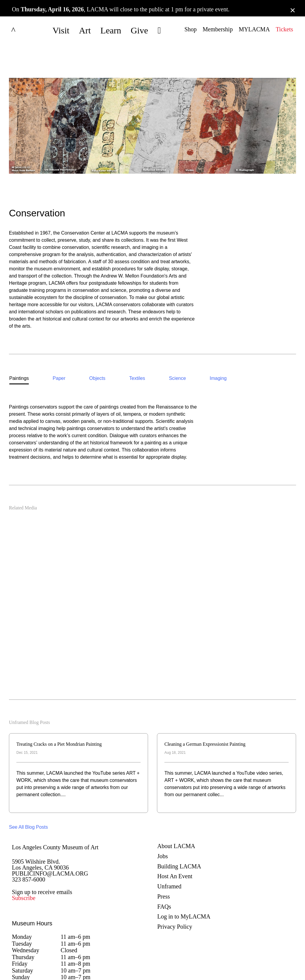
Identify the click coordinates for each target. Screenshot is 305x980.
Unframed (169, 849)
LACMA (28, 30)
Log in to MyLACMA (184, 880)
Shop (190, 29)
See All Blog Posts (28, 790)
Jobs (163, 819)
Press (164, 859)
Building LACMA (179, 829)
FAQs (164, 870)
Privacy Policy (175, 890)
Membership (218, 29)
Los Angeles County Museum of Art (55, 810)
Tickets (284, 29)
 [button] (159, 30)
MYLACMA (254, 29)
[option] (19, 342)
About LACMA (176, 809)
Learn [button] (111, 30)
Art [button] (85, 30)
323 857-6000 (29, 842)
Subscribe (24, 861)
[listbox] (152, 342)
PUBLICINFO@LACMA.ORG (50, 836)
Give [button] (139, 30)
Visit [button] (61, 30)
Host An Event (175, 839)
